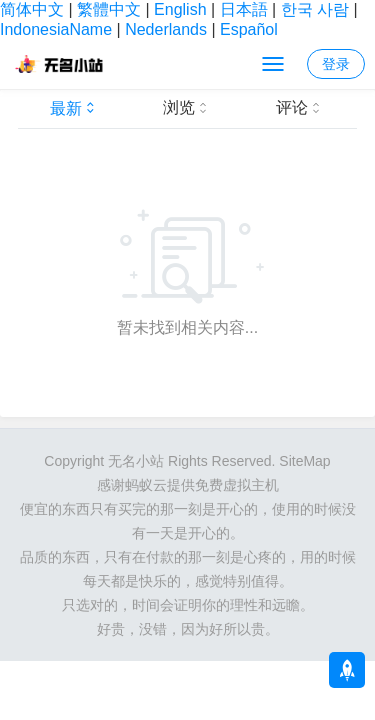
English (180, 9)
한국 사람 (315, 9)
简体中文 (32, 9)
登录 (336, 64)
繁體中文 (109, 9)
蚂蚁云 (146, 485)
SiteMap (304, 461)
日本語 (244, 9)
